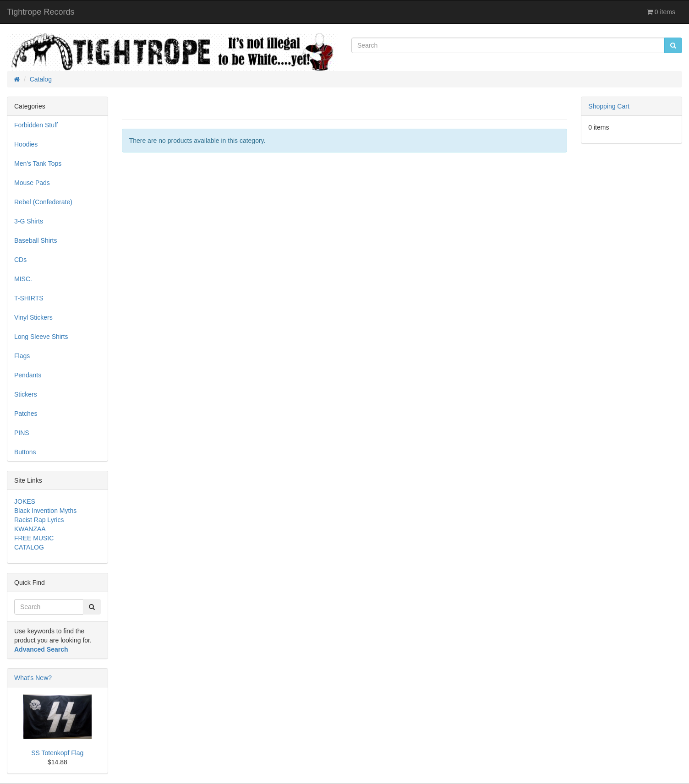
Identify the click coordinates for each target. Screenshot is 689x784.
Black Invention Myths (45, 511)
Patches (26, 414)
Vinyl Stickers (33, 317)
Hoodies (26, 144)
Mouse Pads (32, 183)
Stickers (26, 394)
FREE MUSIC (34, 538)
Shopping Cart (609, 106)
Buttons (25, 452)
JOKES (25, 501)
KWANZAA (30, 529)
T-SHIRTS (29, 298)
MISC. (23, 279)
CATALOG (29, 547)
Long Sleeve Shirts (41, 337)
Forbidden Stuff (36, 125)
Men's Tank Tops (38, 163)
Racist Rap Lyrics (39, 520)
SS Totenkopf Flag (57, 753)
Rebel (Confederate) (43, 202)
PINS (22, 433)
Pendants (28, 375)
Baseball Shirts (36, 240)
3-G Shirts (29, 221)
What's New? (33, 678)
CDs (20, 260)
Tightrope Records (41, 12)
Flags (22, 356)
